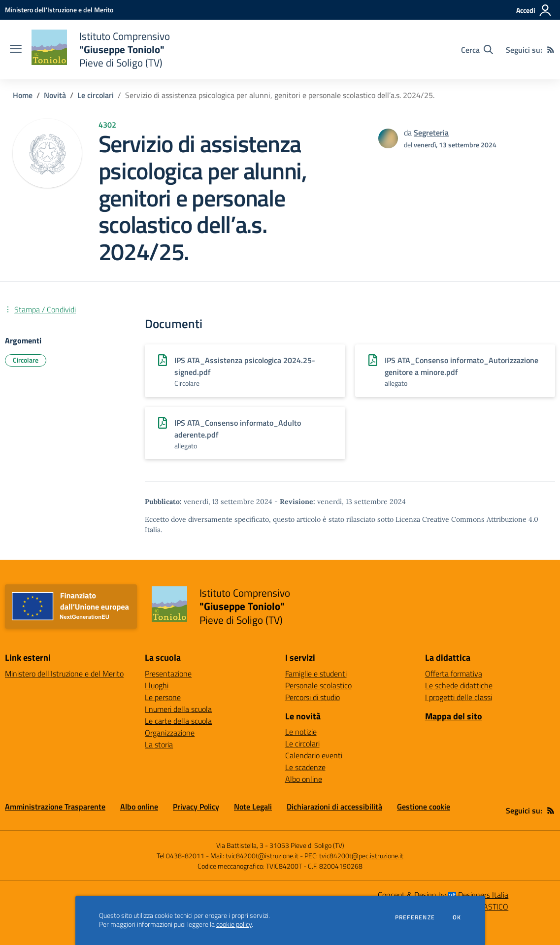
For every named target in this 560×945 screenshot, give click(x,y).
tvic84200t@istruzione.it (262, 856)
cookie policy (234, 924)
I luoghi (157, 685)
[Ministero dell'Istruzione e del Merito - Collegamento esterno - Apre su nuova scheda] (59, 10)
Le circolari (96, 95)
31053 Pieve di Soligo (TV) (307, 845)
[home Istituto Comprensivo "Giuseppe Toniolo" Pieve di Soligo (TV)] (101, 50)
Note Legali (253, 807)
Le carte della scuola (178, 721)
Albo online (304, 779)
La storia (159, 744)
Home (23, 95)
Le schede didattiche (459, 685)
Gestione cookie (424, 807)
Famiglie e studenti (316, 674)
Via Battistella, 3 (240, 845)
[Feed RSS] (551, 50)
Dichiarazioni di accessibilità (334, 807)
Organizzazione (170, 733)
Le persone (163, 697)
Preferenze (415, 917)
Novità (55, 95)
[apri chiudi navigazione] (16, 50)
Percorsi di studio (313, 697)
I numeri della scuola (178, 709)
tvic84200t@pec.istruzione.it (361, 856)
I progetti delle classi (459, 697)
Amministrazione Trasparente (55, 807)
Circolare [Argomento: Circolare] (26, 360)
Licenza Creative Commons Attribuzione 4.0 (467, 519)
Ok (457, 917)
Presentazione (168, 674)
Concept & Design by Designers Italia (443, 895)
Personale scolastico (318, 685)
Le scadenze (305, 767)
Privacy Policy (196, 807)
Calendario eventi (314, 755)
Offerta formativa (454, 674)
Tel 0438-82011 (181, 856)
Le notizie (301, 732)
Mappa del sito (454, 716)
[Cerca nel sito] (477, 50)
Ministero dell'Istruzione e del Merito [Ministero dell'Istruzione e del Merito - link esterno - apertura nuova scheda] (64, 674)
